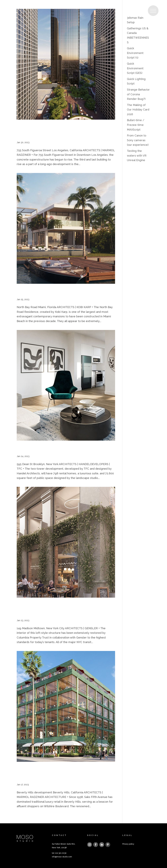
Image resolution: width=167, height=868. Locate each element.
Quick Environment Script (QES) (135, 68)
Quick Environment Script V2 (135, 53)
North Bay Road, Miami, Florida (53, 292)
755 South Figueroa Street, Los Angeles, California (64, 131)
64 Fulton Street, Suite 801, (64, 844)
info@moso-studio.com (62, 857)
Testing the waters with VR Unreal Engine (137, 155)
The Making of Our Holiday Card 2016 (138, 110)
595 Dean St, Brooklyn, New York (55, 449)
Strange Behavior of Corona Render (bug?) (138, 94)
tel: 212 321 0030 (59, 853)
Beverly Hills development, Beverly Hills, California (64, 773)
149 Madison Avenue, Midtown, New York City (65, 609)
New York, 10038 (59, 848)
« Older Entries (27, 817)
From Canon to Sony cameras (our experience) (138, 140)
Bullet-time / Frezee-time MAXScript (136, 125)
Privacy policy (128, 844)
